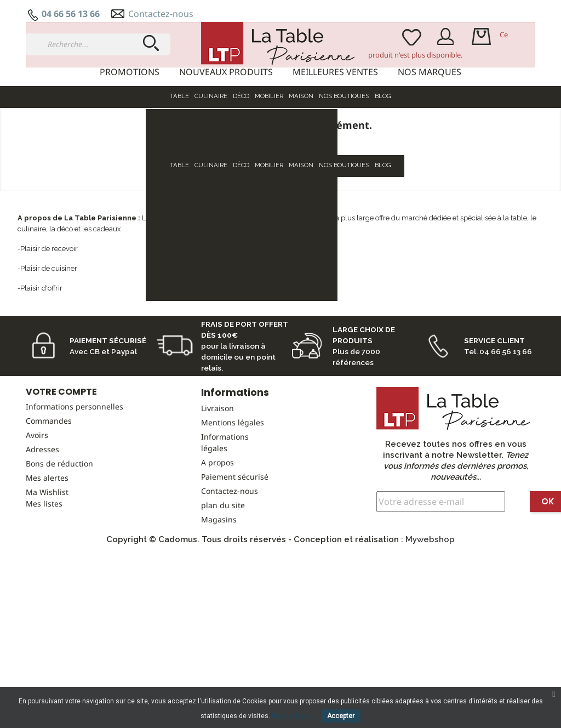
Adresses (42, 505)
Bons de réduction (59, 519)
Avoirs (37, 491)
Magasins (219, 575)
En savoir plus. (294, 716)
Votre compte (61, 448)
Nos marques (430, 72)
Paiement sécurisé (235, 533)
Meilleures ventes (335, 72)
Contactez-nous (161, 14)
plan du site (223, 561)
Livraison (217, 464)
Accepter (341, 716)
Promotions (130, 72)
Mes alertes (47, 534)
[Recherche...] (98, 44)
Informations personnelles (75, 462)
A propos (217, 518)
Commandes (49, 477)
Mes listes (44, 559)
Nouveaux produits (226, 72)
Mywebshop (430, 595)
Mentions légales (233, 478)
